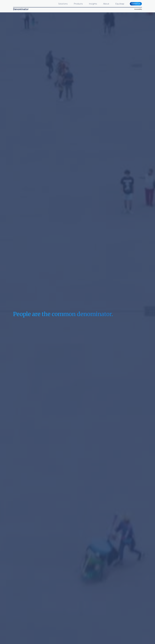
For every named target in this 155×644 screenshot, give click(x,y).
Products (78, 4)
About (106, 4)
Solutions (63, 4)
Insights (93, 4)
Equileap (120, 4)
